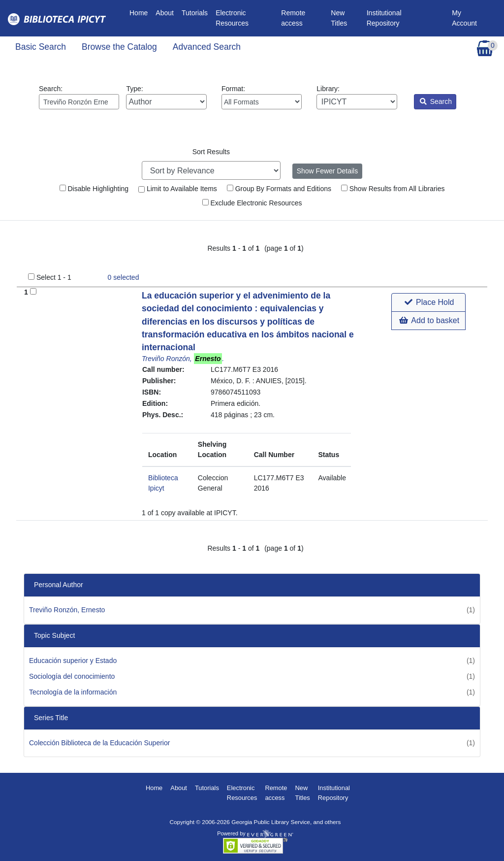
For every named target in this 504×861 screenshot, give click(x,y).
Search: (79, 97)
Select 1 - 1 (54, 277)
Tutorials (195, 13)
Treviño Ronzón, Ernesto (67, 610)
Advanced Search (207, 47)
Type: (166, 97)
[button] (428, 302)
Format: (262, 97)
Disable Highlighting (94, 189)
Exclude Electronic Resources (252, 203)
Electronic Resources (232, 18)
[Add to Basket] (33, 291)
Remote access (293, 18)
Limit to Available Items (178, 189)
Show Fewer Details (328, 171)
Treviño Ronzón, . (183, 359)
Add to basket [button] (429, 320)
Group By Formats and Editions (279, 189)
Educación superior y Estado (73, 661)
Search (436, 101)
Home (141, 12)
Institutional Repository (384, 18)
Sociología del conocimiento (72, 676)
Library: (357, 97)
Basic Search (41, 47)
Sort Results (211, 152)
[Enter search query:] (79, 102)
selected (124, 277)
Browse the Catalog (119, 47)
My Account (464, 18)
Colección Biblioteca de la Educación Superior (99, 743)
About (165, 13)
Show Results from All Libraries (393, 189)
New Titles (339, 18)
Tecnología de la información (73, 692)
